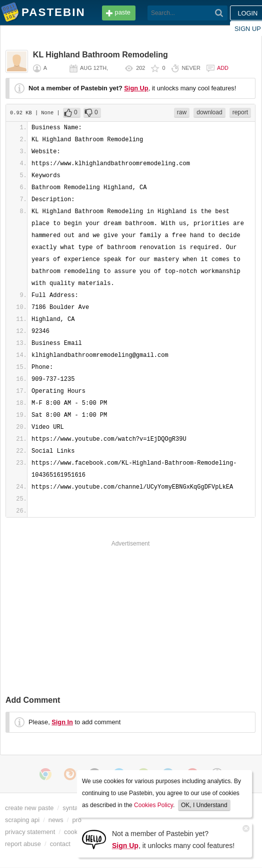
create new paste (29, 808)
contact (60, 844)
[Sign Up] (94, 839)
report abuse (23, 844)
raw (182, 112)
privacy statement (30, 832)
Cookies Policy (153, 805)
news (56, 820)
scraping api (22, 820)
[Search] (219, 13)
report (240, 112)
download (209, 112)
